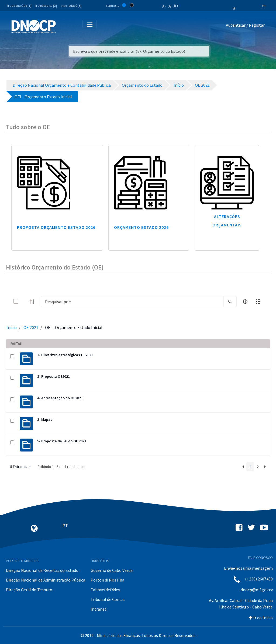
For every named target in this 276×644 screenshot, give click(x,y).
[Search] (132, 302)
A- (164, 6)
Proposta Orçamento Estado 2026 (56, 227)
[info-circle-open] (245, 302)
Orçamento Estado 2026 (141, 227)
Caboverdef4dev (105, 590)
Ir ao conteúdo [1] (19, 6)
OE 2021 (31, 327)
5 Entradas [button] (21, 467)
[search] (230, 302)
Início (12, 327)
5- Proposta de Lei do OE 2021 (62, 441)
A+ (176, 6)
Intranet (99, 609)
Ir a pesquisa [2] (46, 6)
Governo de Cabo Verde (112, 570)
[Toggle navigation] (63, 26)
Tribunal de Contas (108, 599)
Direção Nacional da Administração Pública (46, 580)
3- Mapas (45, 419)
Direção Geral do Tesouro (29, 590)
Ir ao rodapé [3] (71, 6)
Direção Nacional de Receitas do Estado (42, 570)
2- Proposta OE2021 (54, 376)
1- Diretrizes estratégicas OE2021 (65, 355)
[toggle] (25, 301)
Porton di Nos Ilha (107, 580)
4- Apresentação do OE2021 (60, 398)
